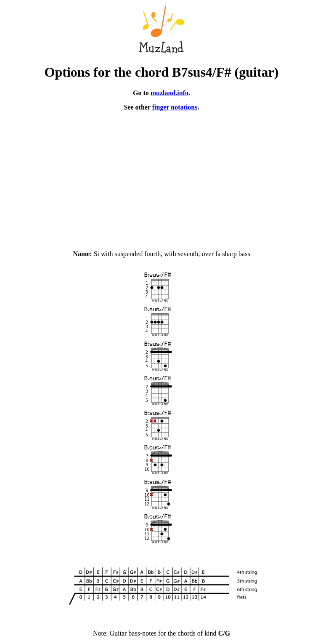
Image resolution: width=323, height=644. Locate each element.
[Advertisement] (161, 177)
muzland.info (169, 93)
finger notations (175, 107)
